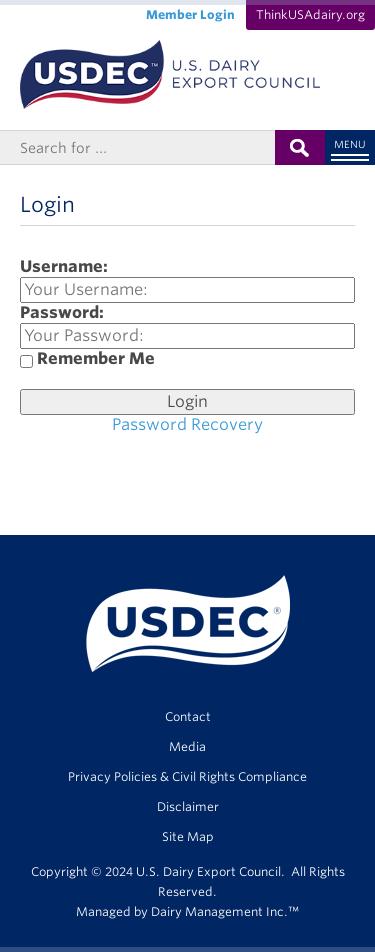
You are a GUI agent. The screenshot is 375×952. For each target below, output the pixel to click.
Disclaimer (188, 806)
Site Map (188, 836)
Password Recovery (187, 424)
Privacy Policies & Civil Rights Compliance (187, 776)
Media (187, 746)
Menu (350, 144)
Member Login (190, 14)
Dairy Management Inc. (219, 911)
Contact (188, 716)
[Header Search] (137, 147)
